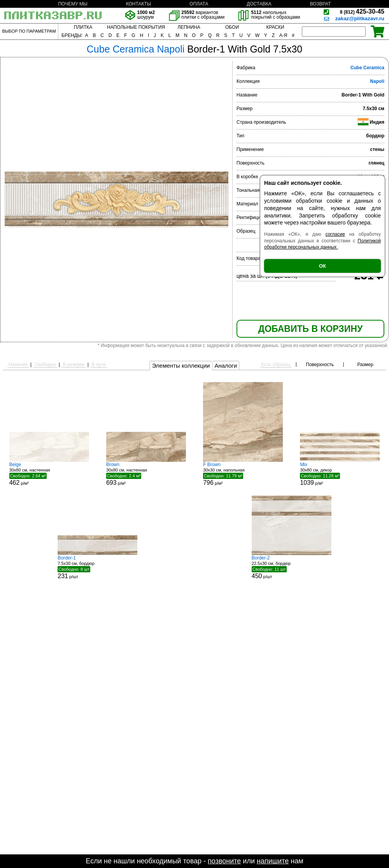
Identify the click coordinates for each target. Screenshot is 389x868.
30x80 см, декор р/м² (340, 474)
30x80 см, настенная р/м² (49, 474)
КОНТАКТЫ (139, 4)
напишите (273, 861)
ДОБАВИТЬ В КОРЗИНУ (310, 329)
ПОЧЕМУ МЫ (73, 4)
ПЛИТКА (83, 27)
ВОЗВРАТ (321, 4)
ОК (322, 266)
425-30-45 (362, 11)
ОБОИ (232, 27)
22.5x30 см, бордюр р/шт (292, 567)
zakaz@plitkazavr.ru (360, 18)
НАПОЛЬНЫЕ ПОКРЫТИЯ (136, 27)
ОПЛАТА (199, 4)
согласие (335, 234)
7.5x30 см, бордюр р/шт (97, 567)
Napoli (377, 81)
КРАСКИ (275, 27)
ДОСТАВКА (259, 4)
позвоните (224, 861)
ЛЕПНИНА (189, 27)
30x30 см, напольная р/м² (243, 474)
